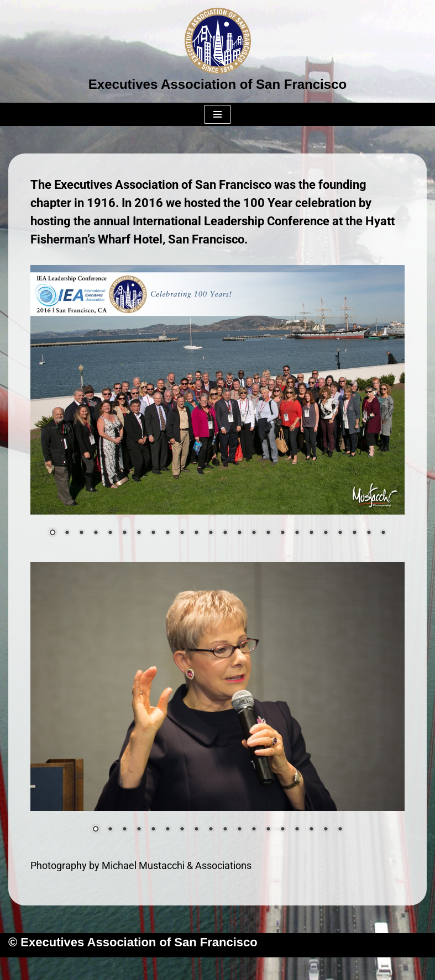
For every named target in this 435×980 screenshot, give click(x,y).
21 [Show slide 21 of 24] (340, 533)
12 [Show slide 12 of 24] (211, 533)
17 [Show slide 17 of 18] (326, 830)
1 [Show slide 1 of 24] (53, 533)
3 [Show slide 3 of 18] (124, 830)
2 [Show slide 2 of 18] (110, 830)
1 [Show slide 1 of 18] (96, 830)
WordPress (261, 968)
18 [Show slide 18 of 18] (340, 830)
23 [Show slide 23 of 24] (369, 533)
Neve (161, 968)
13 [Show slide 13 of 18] (268, 830)
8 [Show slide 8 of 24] (153, 533)
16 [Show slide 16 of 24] (268, 533)
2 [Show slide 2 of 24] (67, 533)
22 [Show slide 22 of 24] (354, 533)
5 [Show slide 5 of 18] (153, 830)
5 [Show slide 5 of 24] (110, 533)
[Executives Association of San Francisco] (218, 51)
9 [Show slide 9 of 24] (167, 533)
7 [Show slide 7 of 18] (182, 830)
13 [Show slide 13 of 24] (225, 533)
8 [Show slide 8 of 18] (196, 830)
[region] (218, 408)
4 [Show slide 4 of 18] (139, 830)
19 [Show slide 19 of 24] (311, 533)
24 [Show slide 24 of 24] (383, 533)
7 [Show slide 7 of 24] (139, 533)
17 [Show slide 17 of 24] (282, 533)
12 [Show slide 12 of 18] (254, 830)
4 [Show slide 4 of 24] (96, 533)
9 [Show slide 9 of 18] (211, 830)
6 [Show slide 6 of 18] (167, 830)
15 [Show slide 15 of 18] (297, 830)
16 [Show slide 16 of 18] (311, 830)
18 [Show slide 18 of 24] (297, 533)
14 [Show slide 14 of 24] (239, 533)
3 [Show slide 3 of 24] (81, 533)
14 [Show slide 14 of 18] (282, 830)
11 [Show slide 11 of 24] (196, 533)
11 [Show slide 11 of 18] (239, 830)
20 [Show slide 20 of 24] (326, 533)
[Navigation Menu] (218, 114)
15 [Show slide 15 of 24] (254, 533)
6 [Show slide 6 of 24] (124, 533)
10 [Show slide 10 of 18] (225, 830)
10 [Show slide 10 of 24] (182, 533)
